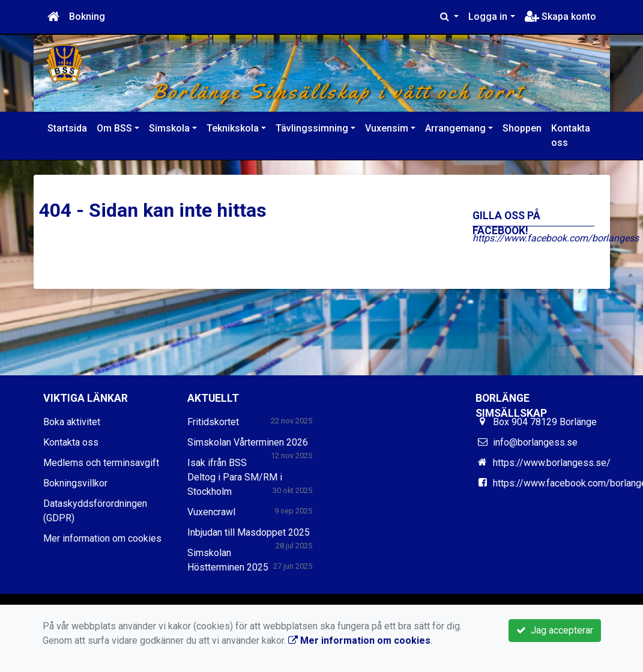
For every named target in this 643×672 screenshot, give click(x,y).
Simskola (169, 128)
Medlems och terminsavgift (101, 463)
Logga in (488, 17)
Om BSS (114, 128)
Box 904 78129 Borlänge (545, 422)
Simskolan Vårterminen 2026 (248, 442)
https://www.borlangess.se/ (552, 463)
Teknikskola (233, 128)
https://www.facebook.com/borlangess (556, 238)
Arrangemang (455, 128)
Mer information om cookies (102, 538)
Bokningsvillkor (75, 483)
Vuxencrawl (211, 512)
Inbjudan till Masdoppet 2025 (249, 532)
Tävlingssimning (312, 128)
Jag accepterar (555, 630)
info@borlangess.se (535, 442)
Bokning (87, 17)
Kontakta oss (571, 135)
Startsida (67, 128)
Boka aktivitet (72, 422)
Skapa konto (560, 17)
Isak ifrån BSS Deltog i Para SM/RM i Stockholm (235, 477)
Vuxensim (387, 128)
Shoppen (522, 128)
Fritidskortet (213, 422)
